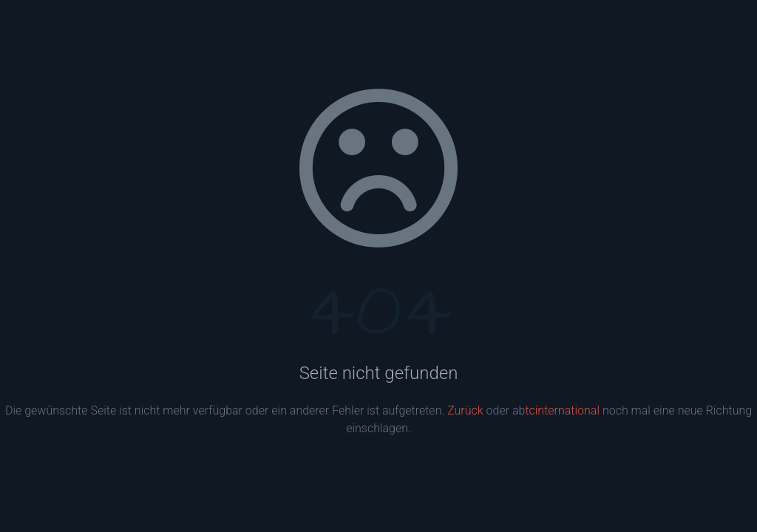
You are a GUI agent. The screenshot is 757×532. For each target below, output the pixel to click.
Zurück (465, 410)
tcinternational (562, 410)
